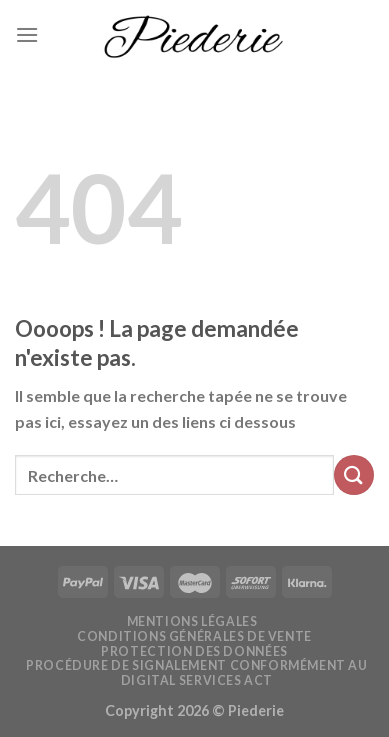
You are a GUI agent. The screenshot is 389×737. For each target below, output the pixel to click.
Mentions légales (192, 621)
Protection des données (194, 651)
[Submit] (354, 474)
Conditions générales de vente (194, 636)
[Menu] (27, 34)
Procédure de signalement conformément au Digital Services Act (196, 673)
